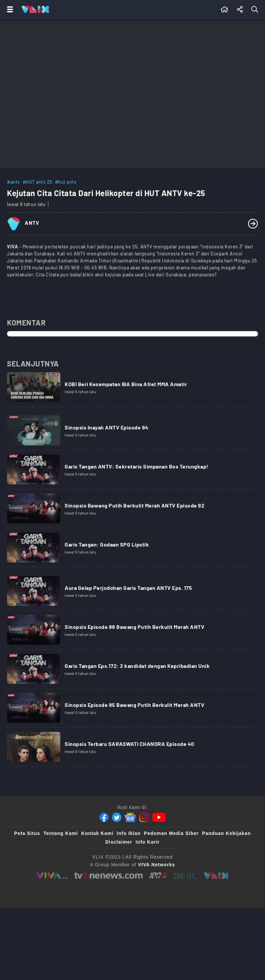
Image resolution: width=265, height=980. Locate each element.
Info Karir (148, 842)
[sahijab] (186, 876)
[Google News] (130, 817)
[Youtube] (159, 817)
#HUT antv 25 (37, 182)
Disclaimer (119, 842)
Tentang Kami (61, 833)
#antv (13, 182)
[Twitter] (117, 817)
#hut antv (66, 182)
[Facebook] (104, 817)
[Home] (35, 9)
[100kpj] (158, 876)
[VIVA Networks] (156, 865)
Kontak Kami (97, 833)
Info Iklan (128, 833)
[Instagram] (144, 817)
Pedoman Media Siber (171, 833)
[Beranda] (224, 9)
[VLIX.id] (216, 876)
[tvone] (108, 876)
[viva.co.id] (52, 876)
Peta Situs (27, 833)
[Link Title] (132, 389)
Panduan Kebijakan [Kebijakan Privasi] (226, 833)
